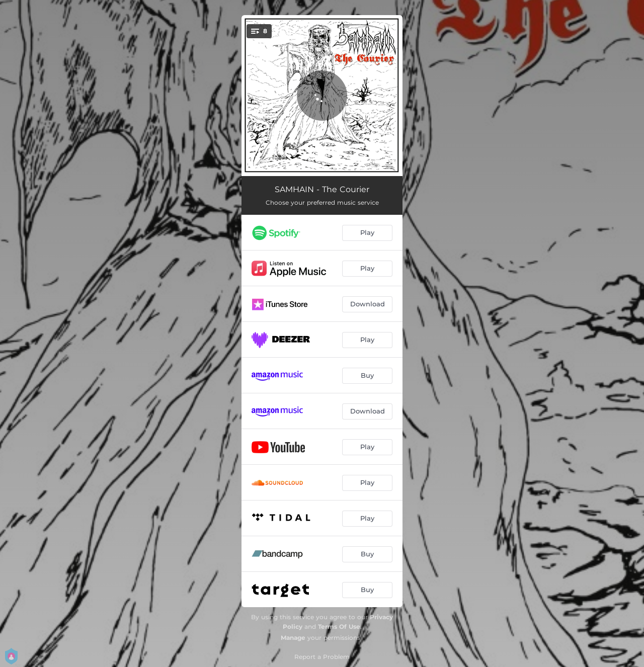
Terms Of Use (339, 627)
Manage (293, 638)
